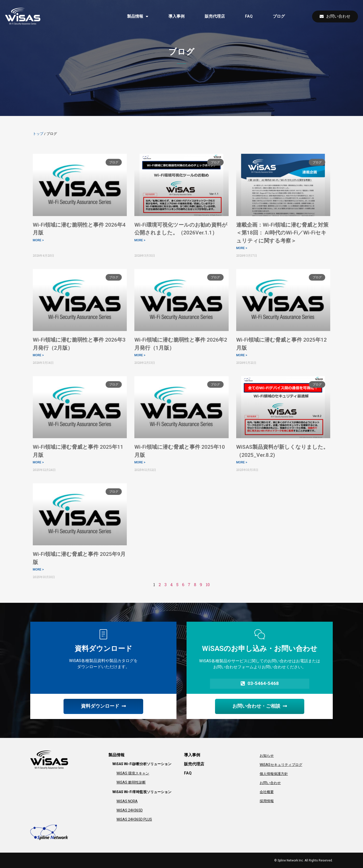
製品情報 (138, 16)
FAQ (249, 16)
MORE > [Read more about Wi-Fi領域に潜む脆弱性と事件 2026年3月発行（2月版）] (38, 355)
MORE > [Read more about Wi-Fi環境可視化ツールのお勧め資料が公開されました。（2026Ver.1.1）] (140, 240)
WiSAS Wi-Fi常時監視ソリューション (142, 792)
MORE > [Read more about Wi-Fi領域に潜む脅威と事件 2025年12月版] (242, 355)
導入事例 (176, 16)
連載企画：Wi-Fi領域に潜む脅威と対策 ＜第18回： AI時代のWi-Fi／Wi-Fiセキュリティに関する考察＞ (285, 233)
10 (208, 585)
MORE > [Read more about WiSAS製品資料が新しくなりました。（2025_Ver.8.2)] (242, 462)
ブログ (279, 16)
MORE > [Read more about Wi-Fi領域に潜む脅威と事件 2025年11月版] (38, 462)
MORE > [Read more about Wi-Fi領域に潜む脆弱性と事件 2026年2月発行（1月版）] (140, 355)
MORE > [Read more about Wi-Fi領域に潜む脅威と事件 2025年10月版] (140, 462)
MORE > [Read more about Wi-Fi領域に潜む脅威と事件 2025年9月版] (38, 570)
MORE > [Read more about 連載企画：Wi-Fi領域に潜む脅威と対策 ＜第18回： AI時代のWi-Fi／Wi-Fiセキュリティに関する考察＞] (242, 248)
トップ (38, 134)
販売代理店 (215, 16)
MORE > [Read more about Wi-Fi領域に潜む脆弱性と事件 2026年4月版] (38, 240)
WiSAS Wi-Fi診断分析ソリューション (142, 764)
